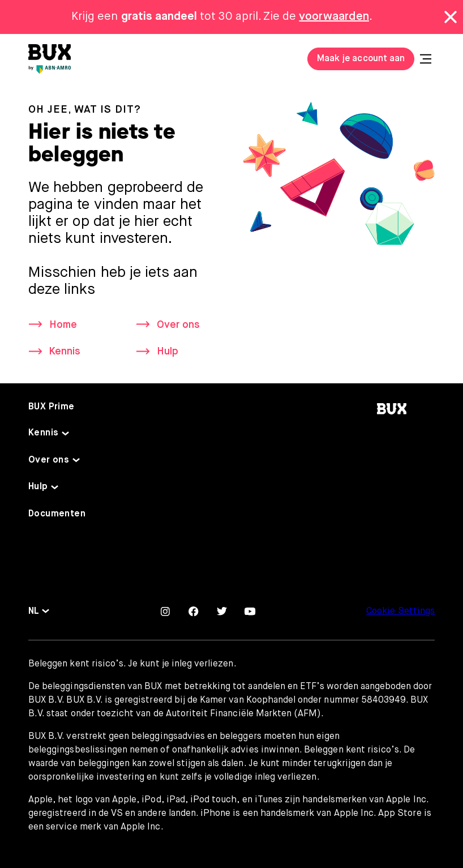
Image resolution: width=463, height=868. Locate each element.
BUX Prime (52, 407)
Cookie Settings (400, 612)
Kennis (65, 352)
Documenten (57, 514)
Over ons (178, 325)
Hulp (168, 352)
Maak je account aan (361, 59)
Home (63, 325)
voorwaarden (334, 17)
